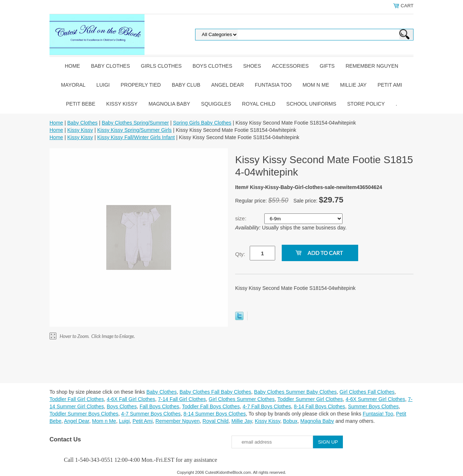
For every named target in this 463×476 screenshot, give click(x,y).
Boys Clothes (212, 66)
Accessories (290, 66)
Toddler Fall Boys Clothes (211, 406)
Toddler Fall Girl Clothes (77, 399)
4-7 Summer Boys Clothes (151, 414)
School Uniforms (311, 104)
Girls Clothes (161, 66)
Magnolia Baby (169, 104)
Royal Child (259, 104)
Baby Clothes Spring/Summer (135, 123)
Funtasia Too (273, 85)
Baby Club (186, 85)
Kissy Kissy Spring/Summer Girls (134, 130)
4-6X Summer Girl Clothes (375, 399)
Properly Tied (141, 85)
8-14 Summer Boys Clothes (215, 414)
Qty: (240, 254)
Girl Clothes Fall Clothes (367, 392)
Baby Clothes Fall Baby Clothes (215, 392)
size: (242, 218)
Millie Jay (353, 85)
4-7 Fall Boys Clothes (267, 406)
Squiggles (216, 104)
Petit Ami (390, 85)
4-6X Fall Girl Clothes (131, 399)
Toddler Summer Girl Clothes (310, 399)
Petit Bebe (81, 104)
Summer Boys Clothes (373, 406)
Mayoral (73, 85)
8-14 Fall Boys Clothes (319, 406)
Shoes (252, 66)
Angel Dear (227, 85)
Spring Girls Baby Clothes (202, 123)
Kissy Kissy (122, 104)
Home (72, 66)
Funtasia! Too (378, 414)
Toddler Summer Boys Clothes (84, 414)
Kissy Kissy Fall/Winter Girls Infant (136, 137)
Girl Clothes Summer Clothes (242, 399)
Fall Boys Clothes (159, 406)
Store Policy (366, 104)
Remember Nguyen (372, 66)
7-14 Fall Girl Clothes (182, 399)
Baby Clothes (110, 66)
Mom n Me (316, 85)
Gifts (327, 66)
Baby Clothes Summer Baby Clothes (295, 392)
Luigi (103, 85)
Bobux (290, 421)
